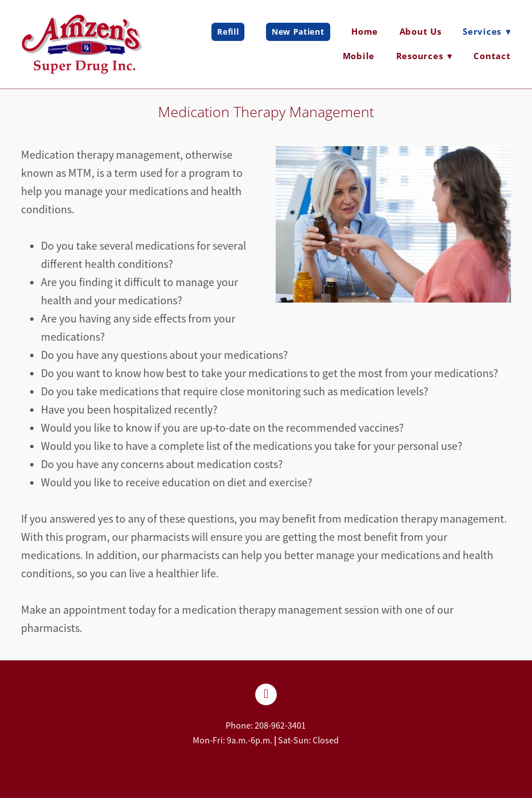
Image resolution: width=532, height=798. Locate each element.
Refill (228, 32)
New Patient (298, 32)
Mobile (359, 56)
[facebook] (266, 694)
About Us (421, 31)
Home (365, 31)
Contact (492, 56)
